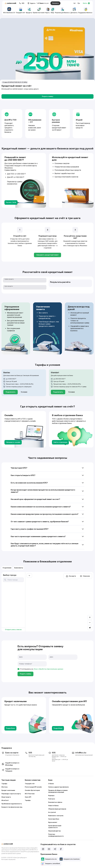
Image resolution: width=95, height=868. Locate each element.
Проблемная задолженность (12, 804)
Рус (79, 3)
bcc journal (52, 812)
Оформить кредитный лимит (47, 255)
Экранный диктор (54, 831)
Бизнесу (55, 3)
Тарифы (4, 784)
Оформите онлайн (13, 442)
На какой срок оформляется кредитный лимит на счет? (47, 499)
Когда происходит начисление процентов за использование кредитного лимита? (47, 491)
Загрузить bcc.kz (49, 859)
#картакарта (6, 797)
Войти (86, 3)
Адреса (31, 3)
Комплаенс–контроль (56, 816)
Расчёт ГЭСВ (11, 202)
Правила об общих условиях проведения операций (58, 791)
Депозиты (74, 10)
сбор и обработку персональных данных (48, 669)
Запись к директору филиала (58, 787)
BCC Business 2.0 (9, 10)
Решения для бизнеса (62, 10)
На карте (71, 576)
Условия (24, 392)
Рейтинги (52, 799)
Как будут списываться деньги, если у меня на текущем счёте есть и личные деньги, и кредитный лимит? (47, 545)
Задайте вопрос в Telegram (10, 770)
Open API (28, 797)
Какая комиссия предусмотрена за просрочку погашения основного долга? (47, 514)
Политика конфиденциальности (56, 835)
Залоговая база (54, 819)
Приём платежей (39, 10)
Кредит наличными (8, 790)
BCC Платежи (30, 794)
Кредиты (29, 10)
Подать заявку (48, 96)
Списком (85, 576)
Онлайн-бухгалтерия (32, 790)
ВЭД (52, 10)
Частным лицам (43, 3)
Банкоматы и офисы (55, 802)
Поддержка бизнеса (85, 10)
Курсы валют (53, 822)
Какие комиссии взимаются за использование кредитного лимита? (47, 507)
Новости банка (53, 806)
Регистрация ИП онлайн (33, 787)
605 (22, 3)
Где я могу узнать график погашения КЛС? (47, 529)
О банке (51, 784)
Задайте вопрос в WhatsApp (10, 764)
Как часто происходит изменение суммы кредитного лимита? (47, 536)
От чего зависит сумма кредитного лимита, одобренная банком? (47, 522)
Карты (47, 10)
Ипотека (4, 787)
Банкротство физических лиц (12, 807)
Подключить (11, 392)
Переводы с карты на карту (11, 794)
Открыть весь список (13, 630)
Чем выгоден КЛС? (47, 468)
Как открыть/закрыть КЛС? (47, 475)
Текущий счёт (21, 10)
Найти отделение (60, 442)
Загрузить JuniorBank (51, 864)
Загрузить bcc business (70, 859)
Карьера (51, 796)
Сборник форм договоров (57, 809)
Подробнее (10, 728)
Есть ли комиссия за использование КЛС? (47, 483)
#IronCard (5, 800)
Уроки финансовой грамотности (55, 827)
